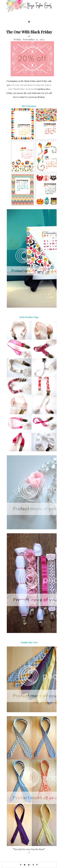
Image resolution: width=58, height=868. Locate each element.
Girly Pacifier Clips (29, 317)
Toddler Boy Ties (29, 643)
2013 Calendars (29, 106)
